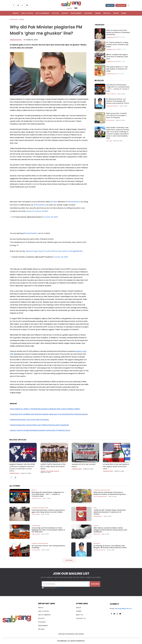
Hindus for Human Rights (50, 471)
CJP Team (109, 141)
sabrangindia (15, 473)
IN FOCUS (99, 81)
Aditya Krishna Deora (100, 497)
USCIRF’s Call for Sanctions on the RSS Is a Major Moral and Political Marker (53, 467)
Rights (97, 93)
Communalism (111, 37)
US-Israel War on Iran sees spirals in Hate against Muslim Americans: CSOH (116, 467)
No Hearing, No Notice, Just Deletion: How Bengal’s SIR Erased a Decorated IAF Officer (118, 101)
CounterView (110, 120)
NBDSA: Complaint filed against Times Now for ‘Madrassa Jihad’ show (117, 57)
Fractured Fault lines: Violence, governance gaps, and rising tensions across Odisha (48, 511)
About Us (110, 5)
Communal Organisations (49, 461)
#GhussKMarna (74, 202)
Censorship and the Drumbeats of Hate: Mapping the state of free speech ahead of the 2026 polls (48, 530)
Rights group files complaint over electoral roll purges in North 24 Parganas (117, 115)
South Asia (14, 20)
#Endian (54, 202)
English (69, 8)
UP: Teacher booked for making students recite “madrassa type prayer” (117, 45)
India (11, 461)
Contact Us (121, 5)
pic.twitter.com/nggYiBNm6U (71, 251)
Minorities (98, 108)
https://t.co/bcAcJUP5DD (37, 211)
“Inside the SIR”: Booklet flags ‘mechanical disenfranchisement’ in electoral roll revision (110, 512)
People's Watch (111, 94)
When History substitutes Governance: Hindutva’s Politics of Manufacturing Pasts (110, 493)
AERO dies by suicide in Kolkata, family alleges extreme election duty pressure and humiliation (110, 530)
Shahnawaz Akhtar (112, 106)
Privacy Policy (60, 588)
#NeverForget (32, 251)
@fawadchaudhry (30, 233)
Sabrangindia (16, 40)
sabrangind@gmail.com (123, 608)
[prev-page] (11, 478)
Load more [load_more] (69, 560)
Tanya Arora (36, 514)
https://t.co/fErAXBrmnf (48, 251)
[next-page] (15, 478)
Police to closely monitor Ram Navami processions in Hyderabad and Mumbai (118, 32)
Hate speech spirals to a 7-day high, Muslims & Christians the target (117, 69)
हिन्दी (76, 8)
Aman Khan (97, 534)
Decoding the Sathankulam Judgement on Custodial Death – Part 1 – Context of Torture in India (118, 88)
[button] (128, 5)
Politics (96, 526)
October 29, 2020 (51, 217)
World (22, 20)
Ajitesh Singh (36, 550)
